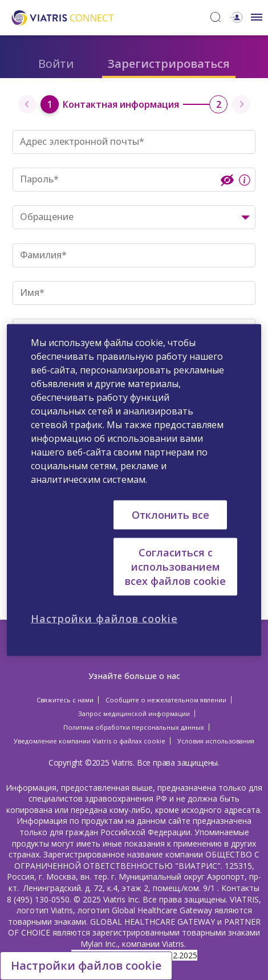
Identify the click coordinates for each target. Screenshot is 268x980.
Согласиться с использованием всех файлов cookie (175, 566)
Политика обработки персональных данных (134, 727)
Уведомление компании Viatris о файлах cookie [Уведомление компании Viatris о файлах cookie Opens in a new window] (90, 741)
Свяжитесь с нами (65, 700)
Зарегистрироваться (169, 64)
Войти (56, 64)
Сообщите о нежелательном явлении (166, 700)
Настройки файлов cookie (86, 965)
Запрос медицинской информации (134, 713)
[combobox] (134, 217)
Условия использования (216, 741)
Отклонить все (170, 514)
